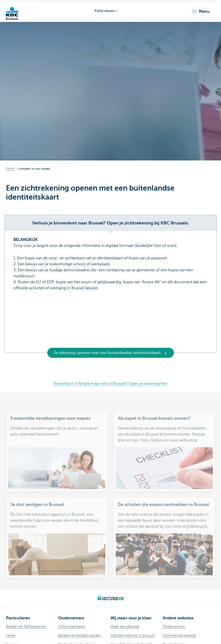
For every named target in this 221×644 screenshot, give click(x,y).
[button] (200, 11)
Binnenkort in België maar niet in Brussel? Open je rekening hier (110, 384)
